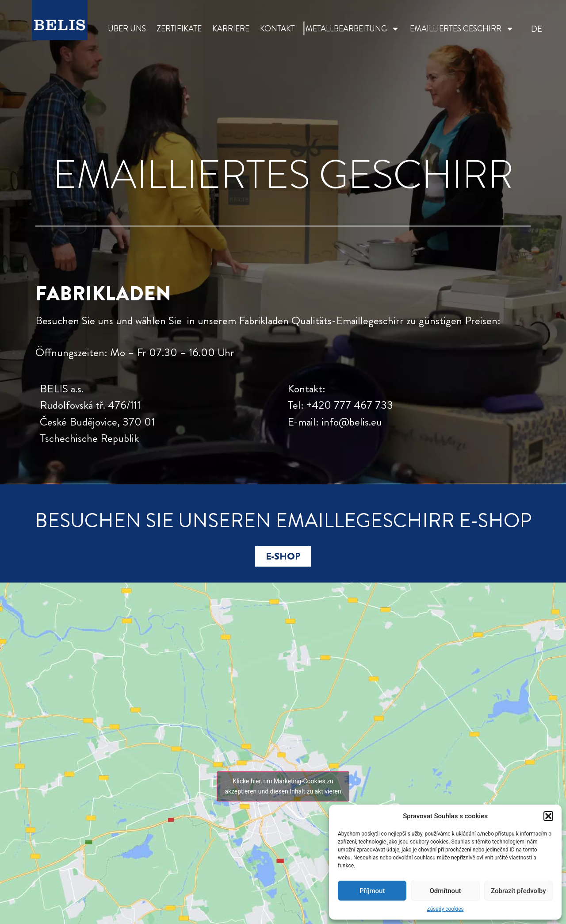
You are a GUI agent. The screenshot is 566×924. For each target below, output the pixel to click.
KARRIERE (231, 29)
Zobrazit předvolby (518, 891)
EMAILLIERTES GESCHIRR (462, 29)
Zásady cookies (445, 909)
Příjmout (372, 891)
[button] (548, 816)
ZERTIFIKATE (179, 29)
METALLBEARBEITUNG (352, 29)
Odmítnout (446, 891)
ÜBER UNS (127, 29)
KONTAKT (277, 29)
